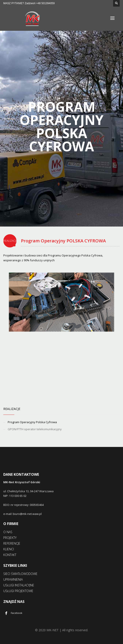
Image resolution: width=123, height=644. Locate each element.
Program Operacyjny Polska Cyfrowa (32, 422)
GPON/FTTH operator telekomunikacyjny (35, 429)
